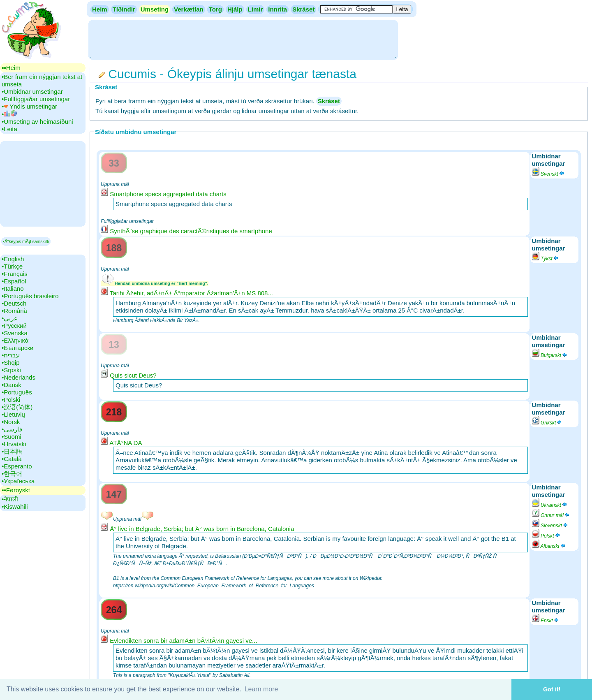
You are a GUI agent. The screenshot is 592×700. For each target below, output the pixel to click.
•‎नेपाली (10, 499)
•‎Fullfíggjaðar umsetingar (36, 99)
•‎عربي (10, 318)
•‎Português (17, 392)
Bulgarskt (550, 355)
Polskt (546, 536)
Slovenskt (550, 526)
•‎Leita (9, 129)
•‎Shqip (11, 363)
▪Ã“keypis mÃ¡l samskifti (26, 241)
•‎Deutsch (14, 303)
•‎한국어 (12, 474)
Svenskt (548, 174)
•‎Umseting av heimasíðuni (37, 122)
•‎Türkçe (12, 266)
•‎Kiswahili (15, 506)
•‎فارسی (12, 429)
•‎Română (14, 311)
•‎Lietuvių (13, 414)
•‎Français (15, 274)
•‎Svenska (15, 333)
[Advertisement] (243, 39)
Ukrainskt (550, 505)
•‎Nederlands (18, 377)
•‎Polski (11, 400)
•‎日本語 (12, 451)
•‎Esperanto (17, 466)
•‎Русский (14, 326)
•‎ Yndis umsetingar (29, 106)
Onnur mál (551, 515)
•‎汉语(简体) (17, 407)
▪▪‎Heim (11, 68)
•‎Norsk (11, 422)
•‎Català (12, 459)
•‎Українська (18, 481)
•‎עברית (11, 355)
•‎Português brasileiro (30, 296)
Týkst (546, 259)
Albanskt (549, 546)
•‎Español (14, 281)
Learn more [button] (261, 689)
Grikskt (547, 423)
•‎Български (18, 348)
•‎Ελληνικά (15, 340)
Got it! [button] (552, 689)
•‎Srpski (11, 370)
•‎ (9, 114)
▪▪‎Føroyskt (16, 490)
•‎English (13, 259)
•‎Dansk (12, 385)
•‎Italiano (13, 289)
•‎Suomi (12, 437)
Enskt (546, 621)
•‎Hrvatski (14, 444)
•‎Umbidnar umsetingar (32, 92)
